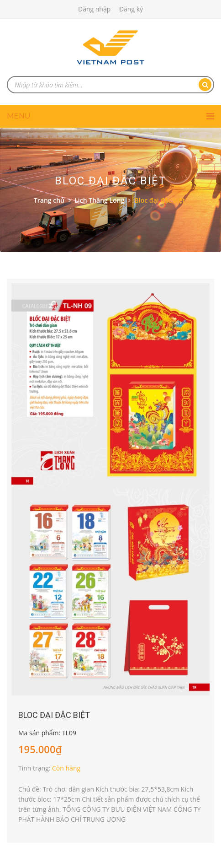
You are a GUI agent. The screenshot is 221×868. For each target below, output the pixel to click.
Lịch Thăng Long (99, 200)
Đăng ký (131, 9)
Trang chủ (49, 200)
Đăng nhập (94, 9)
